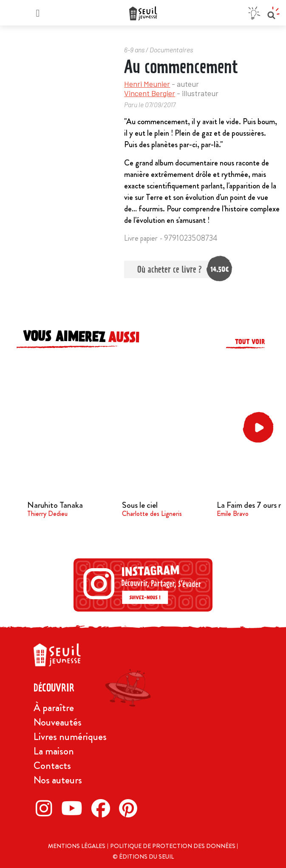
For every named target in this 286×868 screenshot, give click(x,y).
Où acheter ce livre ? (176, 269)
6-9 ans (134, 50)
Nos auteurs (58, 780)
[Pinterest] (130, 808)
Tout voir (250, 342)
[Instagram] (46, 808)
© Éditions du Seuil (143, 857)
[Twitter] (74, 808)
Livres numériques (70, 737)
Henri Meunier (147, 84)
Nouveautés (58, 722)
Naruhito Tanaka (55, 505)
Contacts (52, 766)
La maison (54, 751)
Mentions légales (77, 846)
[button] (260, 428)
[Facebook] (103, 808)
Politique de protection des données (173, 846)
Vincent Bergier (150, 93)
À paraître (54, 708)
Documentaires (171, 50)
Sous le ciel (140, 505)
